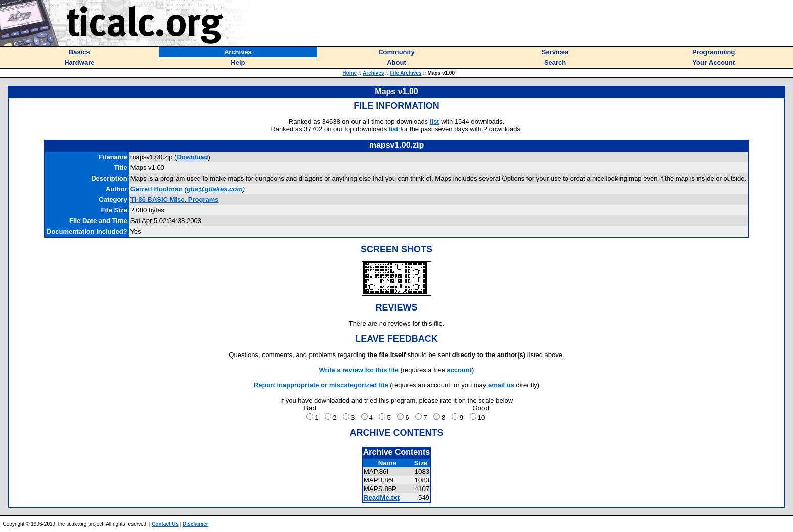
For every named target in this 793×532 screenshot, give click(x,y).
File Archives (406, 73)
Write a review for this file (359, 370)
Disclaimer (195, 524)
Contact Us (165, 524)
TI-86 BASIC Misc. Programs (175, 199)
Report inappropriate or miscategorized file (321, 385)
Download (192, 157)
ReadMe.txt (382, 497)
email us (501, 385)
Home (349, 73)
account (459, 370)
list (435, 122)
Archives (373, 73)
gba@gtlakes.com (215, 189)
